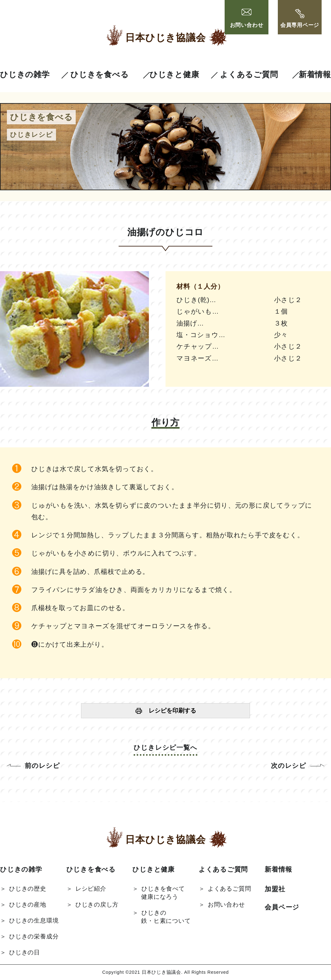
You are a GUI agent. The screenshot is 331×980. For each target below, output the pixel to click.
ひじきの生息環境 (34, 920)
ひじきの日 (25, 952)
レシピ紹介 (91, 889)
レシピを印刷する (172, 711)
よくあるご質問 (249, 75)
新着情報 (315, 75)
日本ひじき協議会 (165, 38)
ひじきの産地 (28, 905)
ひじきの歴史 (28, 889)
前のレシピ (42, 766)
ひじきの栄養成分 (34, 936)
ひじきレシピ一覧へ (165, 747)
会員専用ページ (300, 19)
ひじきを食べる (99, 75)
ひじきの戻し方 (97, 905)
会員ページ (282, 907)
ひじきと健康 (174, 75)
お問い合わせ (247, 19)
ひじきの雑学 (25, 75)
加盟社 (275, 889)
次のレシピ (289, 766)
